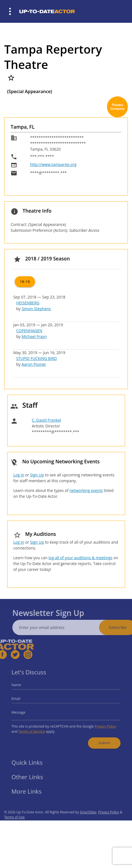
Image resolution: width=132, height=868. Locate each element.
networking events (86, 490)
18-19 (25, 282)
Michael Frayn (34, 336)
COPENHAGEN (29, 331)
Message (24, 712)
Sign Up (37, 475)
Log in (19, 475)
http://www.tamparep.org (53, 164)
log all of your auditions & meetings (80, 558)
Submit (100, 739)
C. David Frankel (46, 420)
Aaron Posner (34, 364)
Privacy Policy (101, 724)
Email (22, 700)
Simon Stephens (36, 309)
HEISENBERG (28, 303)
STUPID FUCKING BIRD (37, 358)
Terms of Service (36, 729)
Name (22, 688)
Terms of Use (14, 824)
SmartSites (88, 819)
